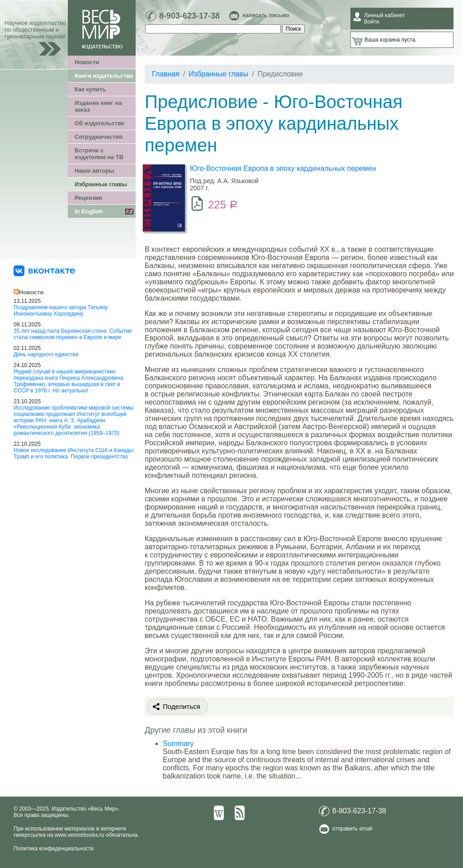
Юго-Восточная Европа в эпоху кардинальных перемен (283, 168)
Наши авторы (94, 171)
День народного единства (46, 354)
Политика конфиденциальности (54, 849)
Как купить (90, 89)
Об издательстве (99, 123)
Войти (372, 22)
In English (89, 211)
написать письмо (266, 15)
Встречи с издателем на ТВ (99, 154)
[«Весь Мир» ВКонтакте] (44, 270)
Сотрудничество (99, 137)
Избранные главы (101, 184)
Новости (87, 62)
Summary (178, 743)
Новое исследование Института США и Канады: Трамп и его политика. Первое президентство (74, 453)
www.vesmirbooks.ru (80, 835)
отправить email (352, 829)
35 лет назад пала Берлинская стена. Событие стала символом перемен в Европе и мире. (73, 334)
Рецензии (88, 198)
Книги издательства (104, 76)
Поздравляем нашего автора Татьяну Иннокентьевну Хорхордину (61, 311)
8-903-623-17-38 (189, 16)
